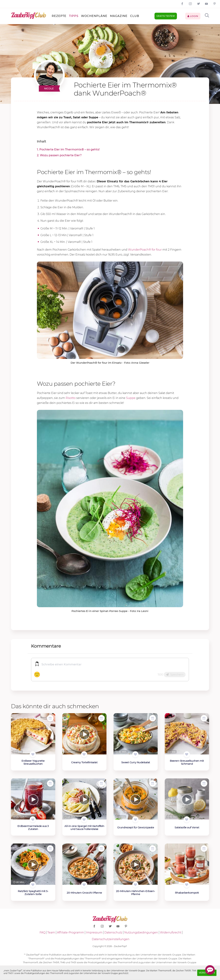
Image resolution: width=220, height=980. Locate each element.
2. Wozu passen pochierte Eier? (59, 155)
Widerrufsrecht (171, 932)
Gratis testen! (166, 16)
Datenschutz (113, 932)
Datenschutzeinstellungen (111, 939)
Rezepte (59, 16)
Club (135, 16)
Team (51, 932)
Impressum (94, 932)
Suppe (131, 398)
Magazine (119, 16)
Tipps (74, 16)
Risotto (71, 398)
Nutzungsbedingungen (141, 932)
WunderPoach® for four (145, 250)
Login (193, 16)
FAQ (42, 932)
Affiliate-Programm (71, 932)
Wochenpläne (94, 16)
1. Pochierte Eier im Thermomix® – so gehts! (68, 149)
